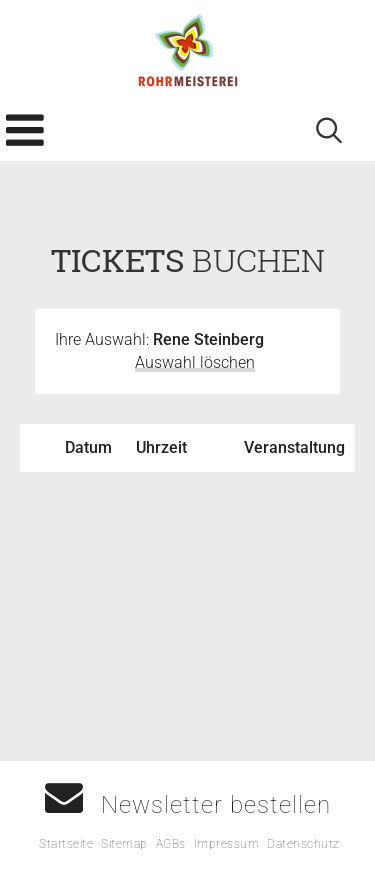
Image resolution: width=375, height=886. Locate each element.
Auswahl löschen (195, 362)
